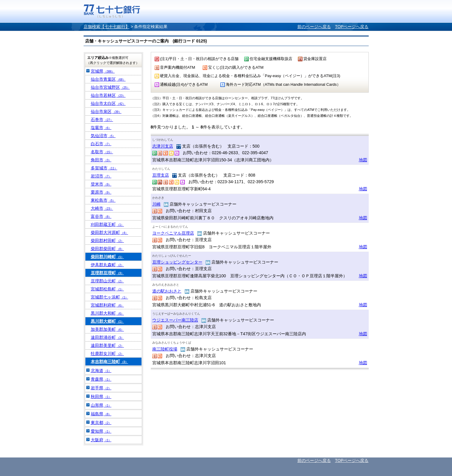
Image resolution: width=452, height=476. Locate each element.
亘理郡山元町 (107, 281)
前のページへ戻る (314, 27)
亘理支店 (161, 175)
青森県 (101, 379)
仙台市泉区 (106, 111)
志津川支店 (163, 146)
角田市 (101, 160)
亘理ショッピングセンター (177, 262)
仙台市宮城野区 (110, 87)
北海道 (101, 371)
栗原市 (101, 192)
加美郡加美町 (107, 329)
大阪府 (101, 440)
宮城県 (103, 71)
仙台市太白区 (108, 103)
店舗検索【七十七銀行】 (107, 27)
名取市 (102, 152)
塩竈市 (101, 128)
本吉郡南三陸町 (110, 362)
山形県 (101, 405)
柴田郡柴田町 (107, 249)
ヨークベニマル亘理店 (173, 233)
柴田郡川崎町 (107, 257)
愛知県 (101, 431)
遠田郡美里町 (107, 345)
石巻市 (102, 120)
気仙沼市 (103, 136)
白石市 (101, 144)
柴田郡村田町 (107, 241)
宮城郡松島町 (107, 289)
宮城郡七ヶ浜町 (110, 297)
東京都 (101, 423)
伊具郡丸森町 (107, 265)
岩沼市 (101, 176)
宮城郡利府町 (107, 305)
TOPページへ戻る (352, 27)
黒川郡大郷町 (107, 321)
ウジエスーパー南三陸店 (175, 320)
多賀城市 (104, 168)
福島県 (101, 414)
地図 (363, 160)
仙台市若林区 (108, 95)
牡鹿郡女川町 (107, 353)
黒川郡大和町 (107, 313)
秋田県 (101, 397)
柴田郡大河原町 (110, 232)
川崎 (156, 204)
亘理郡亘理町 (107, 273)
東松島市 (103, 200)
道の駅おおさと (167, 291)
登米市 (101, 184)
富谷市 (101, 216)
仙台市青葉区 (108, 79)
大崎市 (102, 208)
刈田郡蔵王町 (107, 224)
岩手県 (101, 388)
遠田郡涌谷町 (107, 337)
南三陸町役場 (165, 349)
